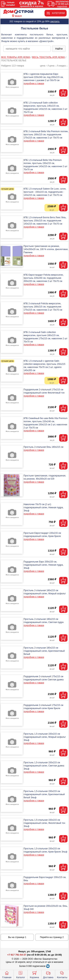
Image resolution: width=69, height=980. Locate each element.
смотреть (55, 21)
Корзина (34, 974)
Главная (7, 974)
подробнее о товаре (34, 83)
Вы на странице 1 (17, 937)
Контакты (62, 974)
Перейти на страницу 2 (52, 937)
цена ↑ (44, 66)
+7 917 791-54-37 (17, 955)
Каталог (21, 974)
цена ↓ (53, 66)
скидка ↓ (63, 66)
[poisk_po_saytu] (27, 49)
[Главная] (18, 12)
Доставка (48, 974)
